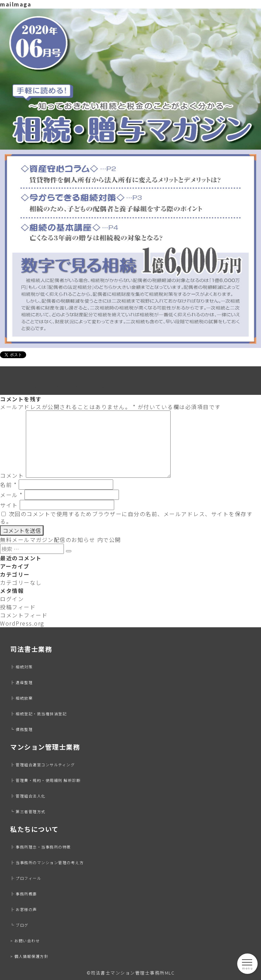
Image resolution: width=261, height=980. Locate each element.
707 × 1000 (105, 387)
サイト (9, 505)
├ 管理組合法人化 (28, 796)
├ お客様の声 (24, 909)
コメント (12, 475)
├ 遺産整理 (21, 682)
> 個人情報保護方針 (29, 956)
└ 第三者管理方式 (28, 811)
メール (11, 495)
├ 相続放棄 (21, 698)
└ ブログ (19, 925)
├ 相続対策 (21, 667)
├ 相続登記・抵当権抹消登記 (38, 714)
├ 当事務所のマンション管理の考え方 (47, 862)
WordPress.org (22, 623)
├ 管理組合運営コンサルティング (42, 765)
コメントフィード (24, 615)
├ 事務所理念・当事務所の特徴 (41, 847)
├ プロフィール (26, 878)
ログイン (12, 599)
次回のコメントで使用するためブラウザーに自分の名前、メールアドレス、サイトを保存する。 (126, 518)
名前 (8, 485)
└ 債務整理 (21, 729)
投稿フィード (18, 607)
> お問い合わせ (25, 941)
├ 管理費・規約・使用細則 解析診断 (45, 780)
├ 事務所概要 (24, 894)
